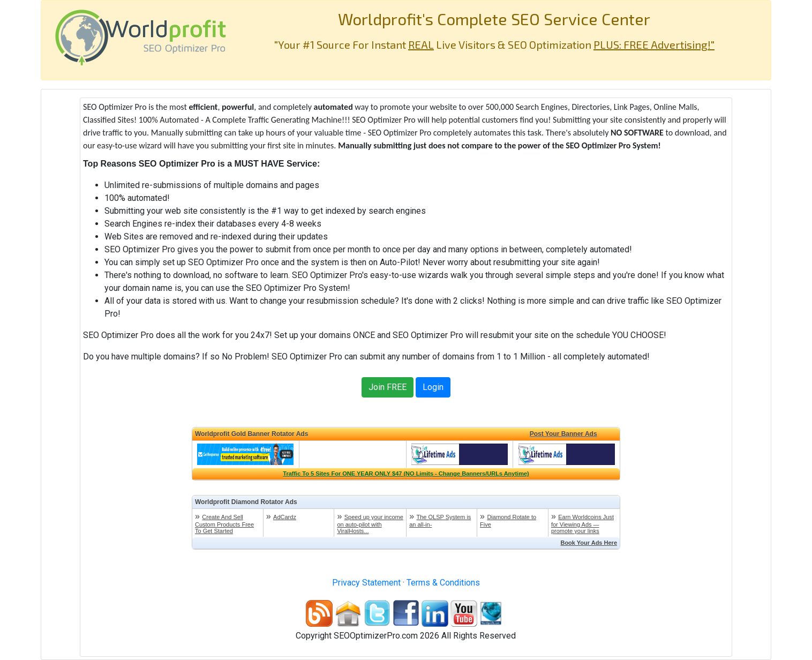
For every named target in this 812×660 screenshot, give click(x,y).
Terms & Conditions (443, 583)
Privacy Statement (366, 583)
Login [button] (433, 387)
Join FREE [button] (388, 387)
